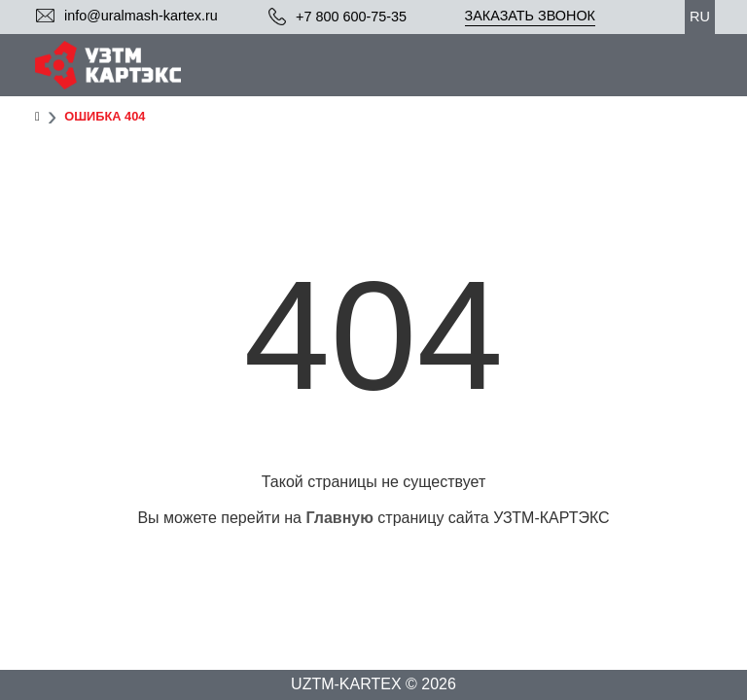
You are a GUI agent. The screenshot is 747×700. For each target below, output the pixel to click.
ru (700, 17)
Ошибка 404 (105, 116)
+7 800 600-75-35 (351, 17)
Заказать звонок (530, 16)
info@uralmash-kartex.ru (141, 16)
